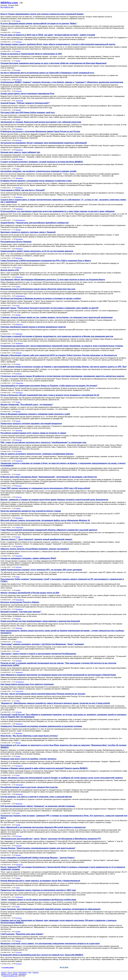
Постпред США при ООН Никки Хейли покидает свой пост (28, 113)
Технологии (19, 101)
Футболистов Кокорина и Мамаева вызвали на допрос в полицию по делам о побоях (41, 298)
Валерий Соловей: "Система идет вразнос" (21, 612)
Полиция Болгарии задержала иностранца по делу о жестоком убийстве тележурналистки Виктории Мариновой (53, 63)
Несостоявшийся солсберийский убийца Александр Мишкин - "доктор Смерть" (38, 858)
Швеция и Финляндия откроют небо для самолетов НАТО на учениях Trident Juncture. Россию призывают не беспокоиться (59, 355)
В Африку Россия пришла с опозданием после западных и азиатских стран (36, 181)
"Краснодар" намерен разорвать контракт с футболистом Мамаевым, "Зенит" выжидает (42, 644)
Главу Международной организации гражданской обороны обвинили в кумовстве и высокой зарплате (49, 530)
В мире (18, 21)
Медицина (19, 258)
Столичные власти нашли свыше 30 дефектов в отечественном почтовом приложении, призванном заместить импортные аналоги (62, 376)
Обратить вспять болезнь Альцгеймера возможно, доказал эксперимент (35, 549)
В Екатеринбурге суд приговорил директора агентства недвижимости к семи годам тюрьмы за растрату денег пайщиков (58, 211)
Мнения (18, 110)
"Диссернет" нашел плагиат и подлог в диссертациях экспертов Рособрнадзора (38, 654)
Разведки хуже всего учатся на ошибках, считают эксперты (28, 759)
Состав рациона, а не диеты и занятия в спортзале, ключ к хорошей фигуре (36, 797)
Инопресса (19, 129)
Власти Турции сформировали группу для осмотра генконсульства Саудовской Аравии (42, 14)
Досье (10, 973)
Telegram (36, 973)
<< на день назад (7, 967)
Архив (15, 973)
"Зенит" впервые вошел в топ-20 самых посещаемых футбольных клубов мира (38, 900)
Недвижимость (20, 220)
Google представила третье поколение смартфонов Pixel (27, 94)
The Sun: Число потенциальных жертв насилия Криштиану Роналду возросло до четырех (43, 694)
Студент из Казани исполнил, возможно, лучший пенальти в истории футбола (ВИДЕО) (42, 162)
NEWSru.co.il (5, 974)
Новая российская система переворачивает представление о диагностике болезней (40, 621)
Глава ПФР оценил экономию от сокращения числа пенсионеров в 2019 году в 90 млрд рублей (45, 488)
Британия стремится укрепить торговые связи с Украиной (28, 232)
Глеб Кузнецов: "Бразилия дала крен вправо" (22, 934)
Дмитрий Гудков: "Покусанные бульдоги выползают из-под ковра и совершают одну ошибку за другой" (50, 308)
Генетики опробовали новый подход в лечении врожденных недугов (33, 327)
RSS (30, 973)
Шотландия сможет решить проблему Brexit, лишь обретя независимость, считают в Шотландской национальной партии (58, 44)
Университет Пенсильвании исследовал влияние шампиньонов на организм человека (41, 726)
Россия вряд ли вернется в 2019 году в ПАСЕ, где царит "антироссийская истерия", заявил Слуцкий (48, 35)
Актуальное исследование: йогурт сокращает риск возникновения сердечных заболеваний (44, 143)
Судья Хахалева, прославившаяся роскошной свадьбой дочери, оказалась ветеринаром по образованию (51, 909)
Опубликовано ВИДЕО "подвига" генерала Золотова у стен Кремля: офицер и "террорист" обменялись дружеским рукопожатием (62, 82)
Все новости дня (7, 7)
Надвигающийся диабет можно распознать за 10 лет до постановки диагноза (37, 251)
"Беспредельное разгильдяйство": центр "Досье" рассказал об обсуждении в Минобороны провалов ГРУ (51, 839)
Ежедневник (23, 973)
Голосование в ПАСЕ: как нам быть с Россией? (23, 190)
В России (19, 42)
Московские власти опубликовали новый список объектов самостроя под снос (38, 289)
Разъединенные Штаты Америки (16, 242)
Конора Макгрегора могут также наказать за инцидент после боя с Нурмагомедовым (40, 881)
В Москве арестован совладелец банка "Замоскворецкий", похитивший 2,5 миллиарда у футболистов (49, 477)
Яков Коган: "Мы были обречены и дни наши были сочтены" (29, 736)
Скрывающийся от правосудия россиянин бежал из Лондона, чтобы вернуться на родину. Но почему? (49, 386)
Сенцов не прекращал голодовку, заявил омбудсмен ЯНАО (28, 558)
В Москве (14, 974)
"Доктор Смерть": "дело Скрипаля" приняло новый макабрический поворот (36, 539)
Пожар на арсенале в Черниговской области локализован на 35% (31, 54)
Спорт (18, 169)
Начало (4, 973)
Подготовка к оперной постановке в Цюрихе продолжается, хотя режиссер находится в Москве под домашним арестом (57, 336)
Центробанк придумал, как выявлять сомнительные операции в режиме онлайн (39, 171)
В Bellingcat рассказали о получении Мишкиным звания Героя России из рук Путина (40, 131)
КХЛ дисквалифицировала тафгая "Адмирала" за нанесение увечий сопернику (38, 806)
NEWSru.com (9, 3)
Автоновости (20, 600)
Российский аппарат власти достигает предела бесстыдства (29, 787)
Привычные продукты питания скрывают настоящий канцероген (31, 423)
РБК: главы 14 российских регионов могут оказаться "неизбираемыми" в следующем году (43, 442)
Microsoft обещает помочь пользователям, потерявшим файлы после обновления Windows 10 (45, 520)
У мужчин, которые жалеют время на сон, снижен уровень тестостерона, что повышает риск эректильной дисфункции (57, 317)
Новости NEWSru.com (10, 976)
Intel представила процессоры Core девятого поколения (27, 684)
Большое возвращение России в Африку (20, 602)
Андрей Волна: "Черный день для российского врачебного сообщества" (35, 223)
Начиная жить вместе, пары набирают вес (20, 152)
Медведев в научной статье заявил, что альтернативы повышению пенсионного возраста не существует (50, 943)
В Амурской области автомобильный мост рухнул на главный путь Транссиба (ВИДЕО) (42, 955)
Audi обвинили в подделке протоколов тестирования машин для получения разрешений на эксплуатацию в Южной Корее (58, 675)
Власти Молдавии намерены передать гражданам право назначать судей (35, 414)
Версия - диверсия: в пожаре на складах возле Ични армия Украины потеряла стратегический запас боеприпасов (54, 500)
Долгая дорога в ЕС (10, 270)
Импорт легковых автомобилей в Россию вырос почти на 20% (30, 593)
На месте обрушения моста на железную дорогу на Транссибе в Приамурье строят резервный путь (47, 73)
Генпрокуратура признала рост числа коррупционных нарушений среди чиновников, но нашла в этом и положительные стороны (62, 346)
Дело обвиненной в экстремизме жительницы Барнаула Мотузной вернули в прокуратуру (43, 827)
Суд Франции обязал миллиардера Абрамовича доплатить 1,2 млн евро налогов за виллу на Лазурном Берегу (53, 280)
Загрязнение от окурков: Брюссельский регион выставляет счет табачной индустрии (41, 122)
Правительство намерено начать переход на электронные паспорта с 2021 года (38, 890)
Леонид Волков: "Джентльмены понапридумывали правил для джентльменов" (38, 848)
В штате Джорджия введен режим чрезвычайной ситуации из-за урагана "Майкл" (39, 23)
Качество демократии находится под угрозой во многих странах (31, 511)
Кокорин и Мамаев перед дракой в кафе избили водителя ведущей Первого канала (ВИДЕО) (44, 768)
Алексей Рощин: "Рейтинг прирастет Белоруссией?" (25, 103)
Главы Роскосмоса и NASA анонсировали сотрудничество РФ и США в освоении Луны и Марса (46, 261)
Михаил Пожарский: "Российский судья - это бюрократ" (27, 405)
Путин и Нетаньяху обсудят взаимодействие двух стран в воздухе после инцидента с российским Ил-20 (50, 395)
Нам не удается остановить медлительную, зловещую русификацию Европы (37, 454)
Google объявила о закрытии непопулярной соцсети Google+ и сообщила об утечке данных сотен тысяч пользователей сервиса (62, 778)
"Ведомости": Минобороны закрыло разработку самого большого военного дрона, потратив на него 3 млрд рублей (55, 703)
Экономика (19, 178)
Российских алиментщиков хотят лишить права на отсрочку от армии (33, 433)
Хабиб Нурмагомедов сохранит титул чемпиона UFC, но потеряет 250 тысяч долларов (41, 570)
